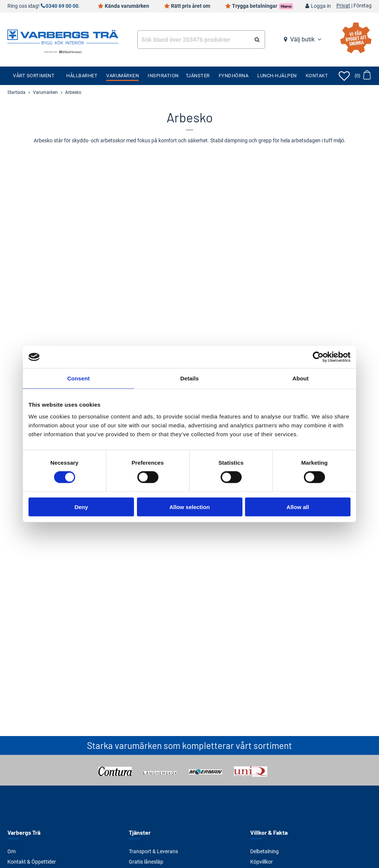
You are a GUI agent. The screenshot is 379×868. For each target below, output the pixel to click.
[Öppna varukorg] (363, 76)
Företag (363, 6)
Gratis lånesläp (146, 862)
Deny (81, 507)
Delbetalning (264, 851)
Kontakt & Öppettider (32, 862)
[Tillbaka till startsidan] (63, 36)
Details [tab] (189, 378)
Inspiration (163, 76)
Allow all (298, 507)
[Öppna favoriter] (344, 76)
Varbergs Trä (24, 832)
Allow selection (189, 507)
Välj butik (302, 39)
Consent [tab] (79, 378)
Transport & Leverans (153, 851)
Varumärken (123, 76)
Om (11, 851)
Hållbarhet (82, 76)
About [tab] (301, 378)
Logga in (321, 6)
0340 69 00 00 (62, 6)
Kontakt (317, 76)
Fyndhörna (234, 76)
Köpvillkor (261, 862)
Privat (343, 6)
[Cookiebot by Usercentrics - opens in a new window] (318, 357)
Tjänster (198, 76)
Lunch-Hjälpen (277, 76)
